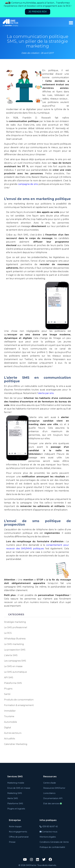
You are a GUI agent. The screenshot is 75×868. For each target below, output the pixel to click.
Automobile (11, 722)
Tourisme (9, 716)
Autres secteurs (13, 733)
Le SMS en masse (13, 666)
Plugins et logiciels (16, 809)
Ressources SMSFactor (54, 788)
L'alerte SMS (11, 655)
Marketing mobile (16, 783)
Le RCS (8, 633)
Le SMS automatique (15, 672)
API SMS (9, 677)
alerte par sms (46, 393)
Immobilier (10, 711)
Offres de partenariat (19, 837)
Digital (8, 728)
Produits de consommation (19, 700)
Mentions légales (48, 837)
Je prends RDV (38, 12)
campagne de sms (28, 184)
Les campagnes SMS (15, 661)
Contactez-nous (48, 832)
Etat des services (53, 804)
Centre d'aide (50, 783)
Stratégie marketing (15, 622)
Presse (12, 842)
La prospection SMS (15, 650)
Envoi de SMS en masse (19, 788)
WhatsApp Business (15, 639)
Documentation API (53, 798)
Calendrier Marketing (16, 744)
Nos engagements (18, 832)
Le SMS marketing (14, 644)
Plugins (8, 689)
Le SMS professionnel (16, 627)
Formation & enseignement (19, 705)
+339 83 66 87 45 (49, 827)
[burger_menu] (71, 23)
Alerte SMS (13, 798)
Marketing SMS (15, 793)
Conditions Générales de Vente (54, 842)
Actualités (9, 739)
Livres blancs (49, 793)
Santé (7, 694)
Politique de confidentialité (52, 847)
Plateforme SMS (13, 683)
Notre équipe (15, 827)
